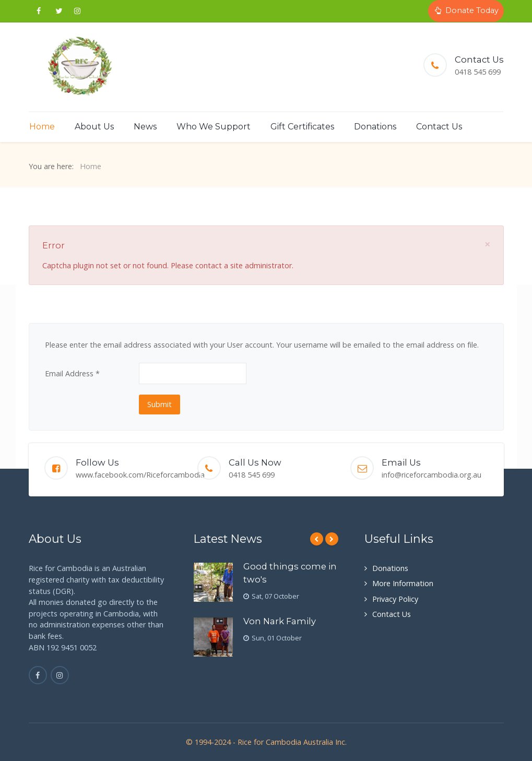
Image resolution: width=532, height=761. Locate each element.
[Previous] (317, 539)
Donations (390, 568)
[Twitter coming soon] (59, 11)
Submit (159, 404)
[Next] (332, 539)
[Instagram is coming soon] (60, 675)
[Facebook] (38, 675)
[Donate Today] (466, 11)
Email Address (72, 373)
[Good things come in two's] (213, 582)
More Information (403, 583)
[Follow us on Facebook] (39, 11)
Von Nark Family (280, 621)
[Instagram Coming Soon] (77, 11)
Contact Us (392, 614)
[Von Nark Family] (213, 637)
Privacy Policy (395, 599)
